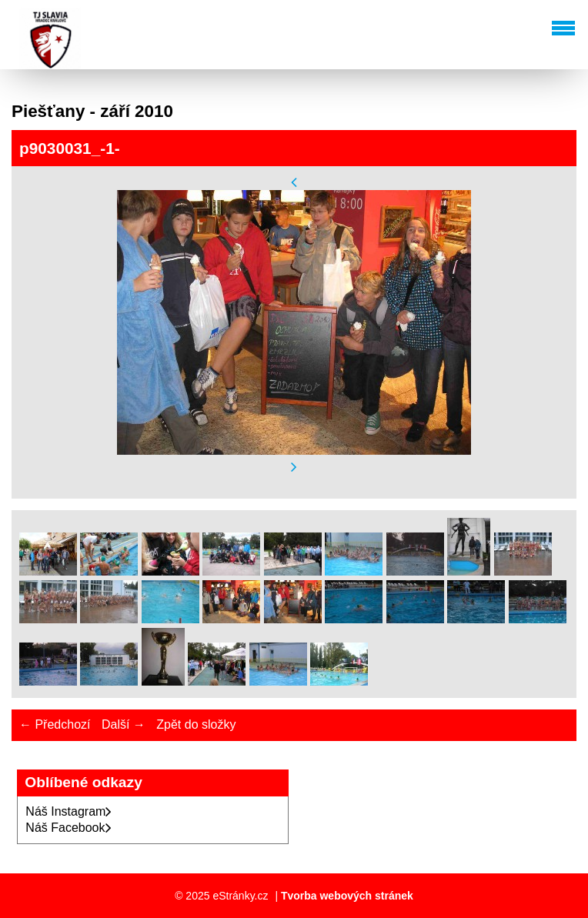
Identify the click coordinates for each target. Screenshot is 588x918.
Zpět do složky (196, 724)
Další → (124, 724)
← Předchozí (55, 724)
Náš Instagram (68, 811)
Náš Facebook (68, 828)
